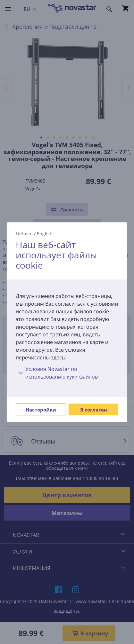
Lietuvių (24, 234)
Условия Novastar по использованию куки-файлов (57, 373)
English (45, 234)
